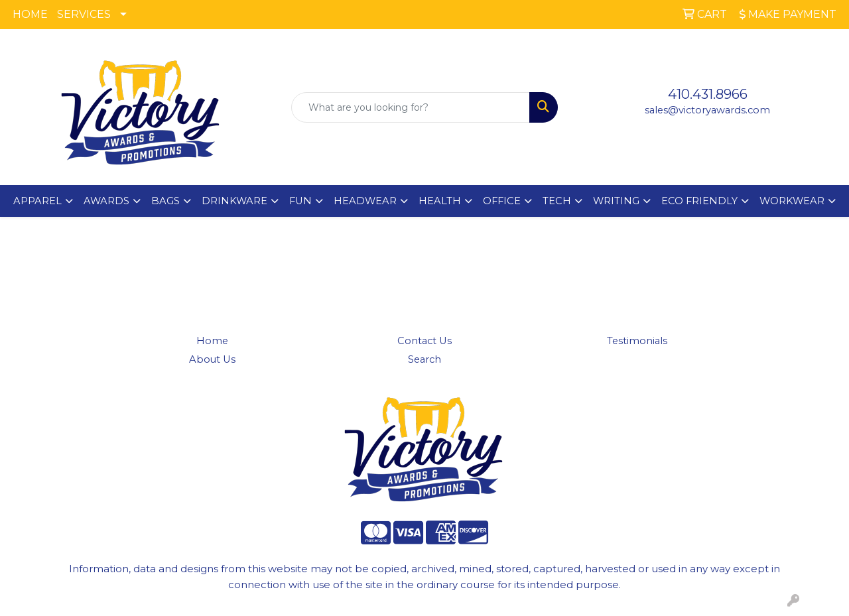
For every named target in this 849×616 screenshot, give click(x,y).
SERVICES (84, 14)
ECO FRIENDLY (699, 201)
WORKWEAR (792, 201)
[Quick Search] (411, 107)
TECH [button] (557, 201)
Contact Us (424, 341)
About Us (212, 359)
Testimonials (637, 341)
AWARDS (106, 201)
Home (212, 341)
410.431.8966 (708, 94)
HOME (30, 14)
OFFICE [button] (502, 201)
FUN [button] (300, 201)
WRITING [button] (616, 201)
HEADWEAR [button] (365, 201)
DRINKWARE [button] (234, 201)
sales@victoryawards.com (707, 110)
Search (424, 359)
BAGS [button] (165, 201)
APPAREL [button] (37, 201)
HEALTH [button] (440, 201)
